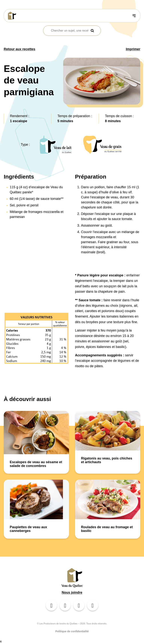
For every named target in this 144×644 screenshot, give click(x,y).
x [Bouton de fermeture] (1, 641)
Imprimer (133, 49)
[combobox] (70, 31)
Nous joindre (72, 592)
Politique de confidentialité (72, 631)
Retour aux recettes (19, 49)
